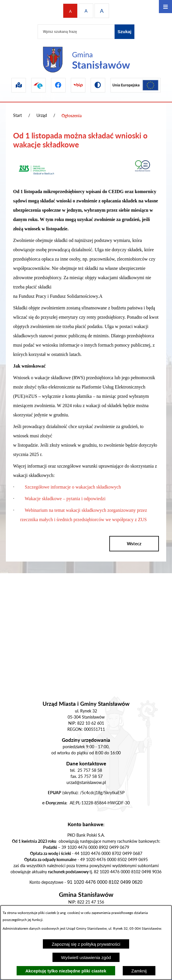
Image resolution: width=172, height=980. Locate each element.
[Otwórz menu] (165, 7)
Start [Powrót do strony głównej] (17, 115)
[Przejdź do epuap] (38, 85)
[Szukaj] (124, 32)
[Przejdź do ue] (136, 85)
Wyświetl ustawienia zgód (86, 957)
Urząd (42, 115)
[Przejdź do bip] (78, 85)
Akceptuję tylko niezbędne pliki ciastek (66, 971)
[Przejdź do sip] (19, 85)
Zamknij (139, 971)
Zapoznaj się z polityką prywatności (86, 944)
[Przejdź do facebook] (58, 85)
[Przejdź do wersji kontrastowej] (98, 85)
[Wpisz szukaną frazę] (76, 32)
